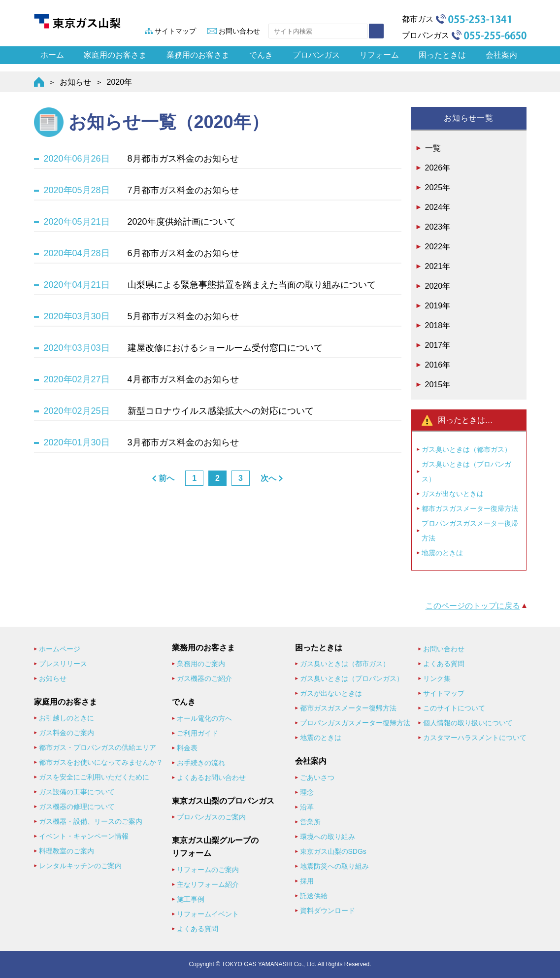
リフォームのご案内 (208, 870)
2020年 (438, 286)
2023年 (438, 227)
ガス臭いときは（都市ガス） (466, 449)
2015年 (438, 385)
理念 (307, 792)
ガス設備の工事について (77, 792)
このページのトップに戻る (473, 606)
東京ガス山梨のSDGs (333, 851)
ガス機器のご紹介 (204, 678)
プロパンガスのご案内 (211, 817)
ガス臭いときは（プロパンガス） (466, 472)
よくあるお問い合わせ (211, 777)
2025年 (438, 187)
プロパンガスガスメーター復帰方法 (470, 531)
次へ (268, 478)
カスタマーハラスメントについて (475, 738)
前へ (166, 478)
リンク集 (437, 678)
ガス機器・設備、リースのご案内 (91, 821)
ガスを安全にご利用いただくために (94, 777)
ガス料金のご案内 (66, 733)
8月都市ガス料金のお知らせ (183, 159)
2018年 (438, 325)
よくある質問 (198, 929)
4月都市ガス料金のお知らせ (183, 379)
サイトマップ (175, 31)
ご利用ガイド (198, 733)
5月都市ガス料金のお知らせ (183, 316)
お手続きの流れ (201, 763)
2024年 (438, 207)
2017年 (438, 345)
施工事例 (191, 899)
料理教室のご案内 (66, 851)
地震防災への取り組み (334, 866)
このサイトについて (454, 708)
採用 (307, 881)
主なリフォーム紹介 (208, 884)
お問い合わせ (239, 31)
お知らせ (75, 82)
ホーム (52, 55)
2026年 (438, 168)
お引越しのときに (66, 718)
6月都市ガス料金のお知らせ (183, 253)
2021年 (438, 266)
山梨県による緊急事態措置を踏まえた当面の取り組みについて (252, 285)
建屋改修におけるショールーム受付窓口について (225, 348)
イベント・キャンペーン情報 (84, 836)
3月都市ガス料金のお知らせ (183, 442)
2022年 (438, 247)
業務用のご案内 (201, 664)
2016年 (438, 365)
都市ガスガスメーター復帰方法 (470, 508)
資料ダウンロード (328, 911)
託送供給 (314, 896)
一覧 (433, 148)
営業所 (310, 822)
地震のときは (442, 553)
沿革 (307, 807)
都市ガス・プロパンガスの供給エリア (98, 747)
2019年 (438, 306)
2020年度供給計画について (182, 222)
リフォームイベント (208, 914)
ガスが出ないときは (453, 494)
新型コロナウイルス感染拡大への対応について (221, 411)
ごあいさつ (317, 777)
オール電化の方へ (204, 718)
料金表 (187, 748)
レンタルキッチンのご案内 (80, 866)
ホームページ (60, 649)
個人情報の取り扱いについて (468, 723)
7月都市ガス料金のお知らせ (183, 190)
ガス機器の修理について (77, 807)
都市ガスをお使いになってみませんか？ (101, 762)
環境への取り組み (328, 837)
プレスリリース (63, 664)
